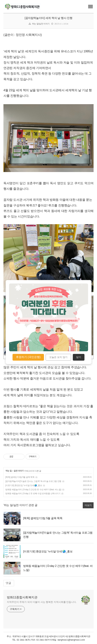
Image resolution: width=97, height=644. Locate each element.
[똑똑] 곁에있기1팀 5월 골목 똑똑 (20, 477)
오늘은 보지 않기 (58, 357)
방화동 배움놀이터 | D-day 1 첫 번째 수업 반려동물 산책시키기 (33, 494)
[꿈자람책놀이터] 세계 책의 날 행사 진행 (49, 18)
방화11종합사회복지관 (22, 597)
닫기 (79, 357)
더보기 (88, 505)
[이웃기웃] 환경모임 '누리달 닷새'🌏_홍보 (24, 485)
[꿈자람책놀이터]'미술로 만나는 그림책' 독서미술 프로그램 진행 (33, 481)
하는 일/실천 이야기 (41, 24)
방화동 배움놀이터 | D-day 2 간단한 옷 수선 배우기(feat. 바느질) (33, 490)
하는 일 (9, 471)
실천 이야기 (19, 471)
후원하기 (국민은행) (28, 357)
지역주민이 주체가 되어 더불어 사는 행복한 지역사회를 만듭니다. (42, 602)
